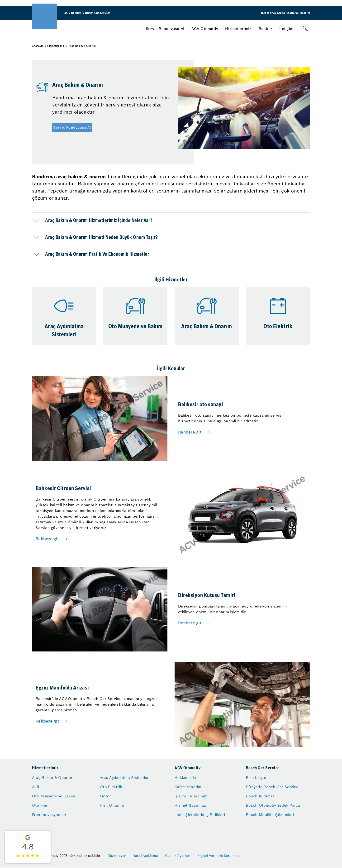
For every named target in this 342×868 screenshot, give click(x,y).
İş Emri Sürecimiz (191, 796)
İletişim (286, 29)
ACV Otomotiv (205, 29)
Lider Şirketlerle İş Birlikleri (200, 815)
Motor (105, 796)
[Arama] (305, 29)
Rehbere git (190, 432)
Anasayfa (38, 46)
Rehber (266, 29)
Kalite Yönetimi (188, 787)
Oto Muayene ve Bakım (54, 796)
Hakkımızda (185, 777)
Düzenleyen (117, 856)
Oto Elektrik (111, 787)
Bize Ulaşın (256, 777)
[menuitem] (165, 29)
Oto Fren (40, 805)
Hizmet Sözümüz (190, 805)
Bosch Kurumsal (261, 796)
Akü (36, 787)
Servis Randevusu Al (165, 29)
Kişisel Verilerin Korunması (219, 856)
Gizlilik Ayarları (178, 856)
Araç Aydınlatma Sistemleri (125, 777)
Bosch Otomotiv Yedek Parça (273, 805)
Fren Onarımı (112, 805)
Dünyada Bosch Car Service (272, 787)
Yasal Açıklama (146, 856)
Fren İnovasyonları (49, 815)
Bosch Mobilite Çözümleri (270, 815)
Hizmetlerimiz (238, 29)
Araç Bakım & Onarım (52, 777)
